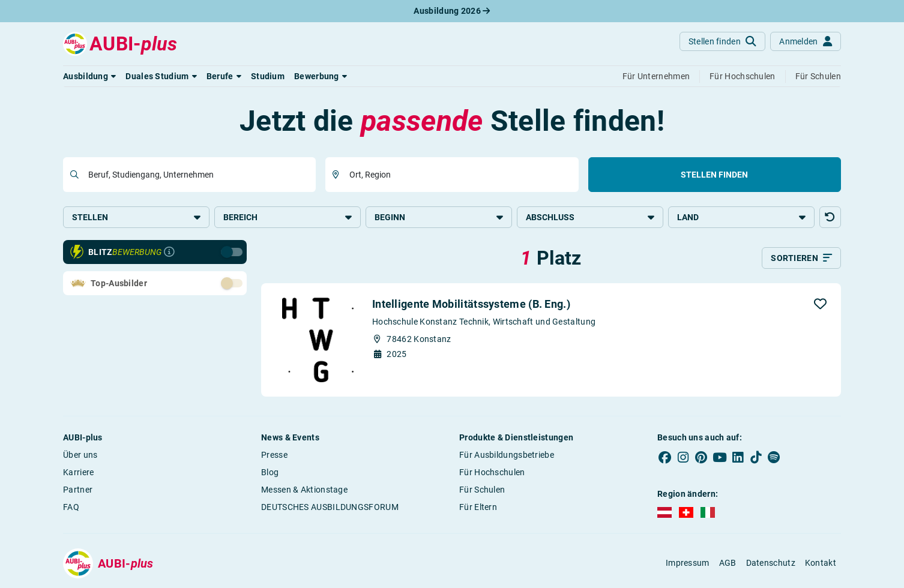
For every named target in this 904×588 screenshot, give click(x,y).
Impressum (688, 563)
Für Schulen (482, 490)
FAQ (71, 507)
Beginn (439, 217)
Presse (274, 455)
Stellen (136, 217)
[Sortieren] (801, 258)
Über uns (80, 455)
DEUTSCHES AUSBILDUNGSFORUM (330, 507)
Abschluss (590, 217)
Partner (78, 490)
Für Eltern (478, 507)
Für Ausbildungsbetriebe (507, 455)
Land (741, 217)
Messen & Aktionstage (304, 490)
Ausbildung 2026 (452, 11)
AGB (728, 563)
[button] (89, 76)
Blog (270, 472)
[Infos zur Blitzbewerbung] (169, 252)
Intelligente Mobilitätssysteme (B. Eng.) (471, 304)
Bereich (288, 217)
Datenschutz (771, 563)
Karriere (78, 472)
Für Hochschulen (492, 472)
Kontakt (821, 563)
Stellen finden (714, 175)
